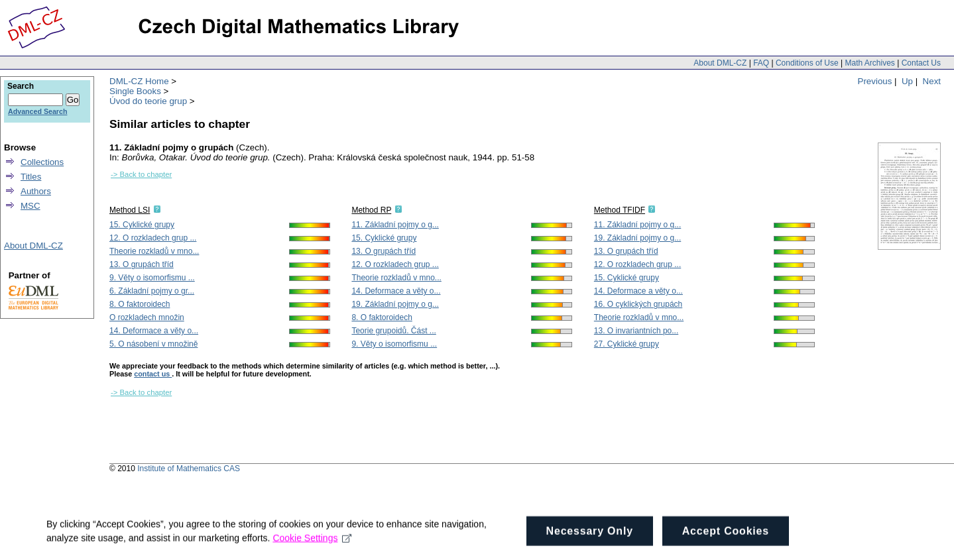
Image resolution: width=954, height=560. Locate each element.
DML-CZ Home (139, 81)
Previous (875, 81)
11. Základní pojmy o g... (395, 225)
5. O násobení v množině (153, 344)
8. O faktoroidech (140, 304)
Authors (36, 191)
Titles (31, 177)
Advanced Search (37, 111)
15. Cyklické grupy (142, 225)
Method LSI (130, 210)
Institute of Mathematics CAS (189, 469)
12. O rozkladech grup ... (153, 238)
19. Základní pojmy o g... (395, 304)
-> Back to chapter (141, 174)
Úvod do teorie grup (148, 101)
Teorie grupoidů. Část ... (393, 331)
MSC (30, 206)
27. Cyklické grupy (626, 344)
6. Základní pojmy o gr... (152, 291)
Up (907, 81)
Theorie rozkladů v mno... (154, 251)
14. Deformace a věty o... (154, 331)
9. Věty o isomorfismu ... (152, 278)
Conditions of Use (807, 63)
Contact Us (921, 63)
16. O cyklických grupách (638, 304)
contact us (153, 374)
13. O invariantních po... (636, 331)
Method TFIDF (620, 210)
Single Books (135, 91)
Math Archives (869, 63)
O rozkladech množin (147, 317)
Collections (42, 162)
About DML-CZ (720, 63)
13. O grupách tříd (142, 264)
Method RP (371, 210)
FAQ (761, 63)
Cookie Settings (312, 552)
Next (932, 81)
